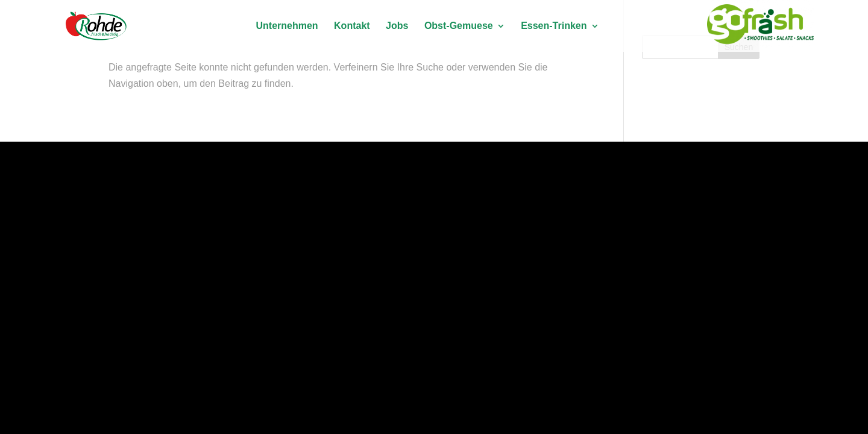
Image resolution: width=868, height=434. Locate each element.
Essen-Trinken (554, 26)
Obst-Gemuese (459, 26)
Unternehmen (287, 26)
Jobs (397, 26)
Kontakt (352, 26)
